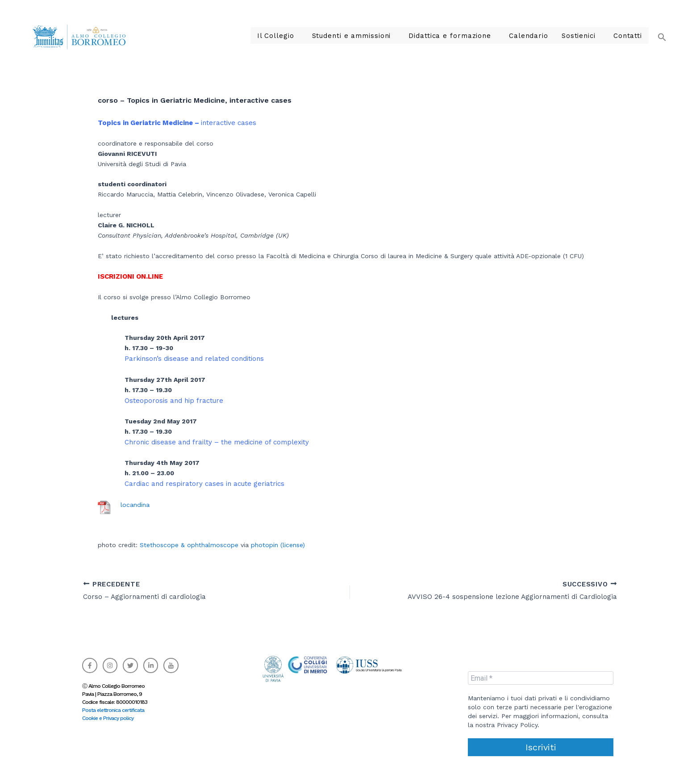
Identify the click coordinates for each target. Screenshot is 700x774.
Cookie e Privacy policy (108, 718)
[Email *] (541, 678)
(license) (293, 545)
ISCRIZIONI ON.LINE (130, 276)
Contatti (629, 36)
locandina (135, 505)
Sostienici (584, 36)
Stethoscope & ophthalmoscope (189, 545)
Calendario (538, 36)
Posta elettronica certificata (113, 710)
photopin (265, 545)
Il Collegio (306, 36)
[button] (658, 31)
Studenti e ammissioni (375, 36)
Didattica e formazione (465, 36)
